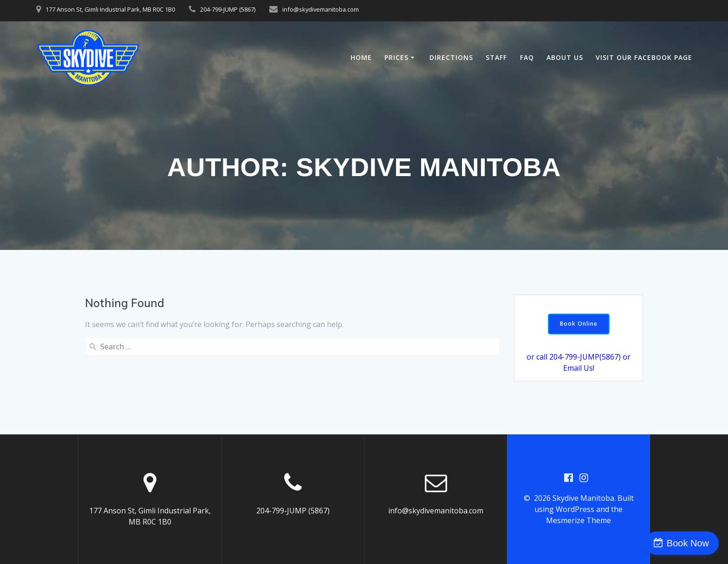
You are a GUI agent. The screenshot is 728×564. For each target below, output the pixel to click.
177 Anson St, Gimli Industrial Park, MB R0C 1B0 (110, 9)
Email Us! (579, 368)
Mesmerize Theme (578, 520)
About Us (565, 57)
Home (361, 57)
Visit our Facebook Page (644, 57)
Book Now (688, 543)
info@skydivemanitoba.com (321, 9)
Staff (496, 57)
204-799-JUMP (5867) (228, 9)
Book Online (579, 324)
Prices (396, 57)
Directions (451, 57)
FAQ (527, 57)
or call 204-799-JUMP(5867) (574, 357)
